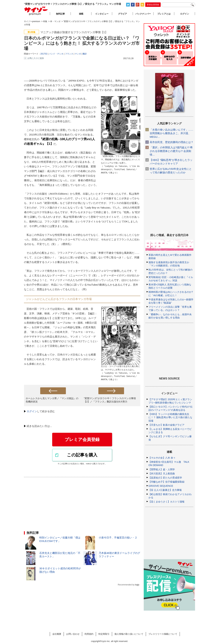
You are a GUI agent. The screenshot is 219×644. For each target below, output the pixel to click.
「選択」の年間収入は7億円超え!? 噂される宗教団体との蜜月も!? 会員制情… (171, 151)
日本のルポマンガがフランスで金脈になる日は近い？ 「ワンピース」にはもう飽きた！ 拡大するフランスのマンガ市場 (82, 43)
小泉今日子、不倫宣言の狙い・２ (118, 538)
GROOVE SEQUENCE (161, 486)
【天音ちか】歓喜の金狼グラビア (166, 425)
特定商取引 (104, 634)
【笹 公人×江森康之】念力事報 (165, 490)
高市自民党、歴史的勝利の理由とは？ (172, 142)
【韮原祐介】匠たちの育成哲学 (165, 478)
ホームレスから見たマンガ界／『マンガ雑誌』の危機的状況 (52, 400)
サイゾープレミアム (36, 11)
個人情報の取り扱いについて (129, 634)
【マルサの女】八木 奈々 (162, 458)
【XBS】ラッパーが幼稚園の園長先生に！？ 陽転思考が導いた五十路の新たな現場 (170, 417)
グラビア (123, 14)
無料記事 (60, 14)
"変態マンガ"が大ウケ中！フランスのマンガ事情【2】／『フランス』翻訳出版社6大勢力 (110, 400)
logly (137, 585)
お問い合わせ (73, 634)
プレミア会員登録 (82, 439)
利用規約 (89, 634)
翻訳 (85, 54)
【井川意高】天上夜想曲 (162, 474)
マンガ (78, 54)
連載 (81, 14)
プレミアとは (164, 14)
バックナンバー (143, 14)
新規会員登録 (153, 5)
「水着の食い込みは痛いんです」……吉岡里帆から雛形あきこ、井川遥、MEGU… (172, 133)
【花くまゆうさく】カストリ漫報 (166, 502)
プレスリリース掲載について (163, 634)
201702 (44, 54)
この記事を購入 (82, 455)
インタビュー (102, 14)
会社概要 (57, 634)
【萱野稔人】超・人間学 (162, 469)
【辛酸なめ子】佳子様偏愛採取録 (166, 482)
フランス (69, 54)
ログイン (32, 411)
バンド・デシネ (56, 54)
